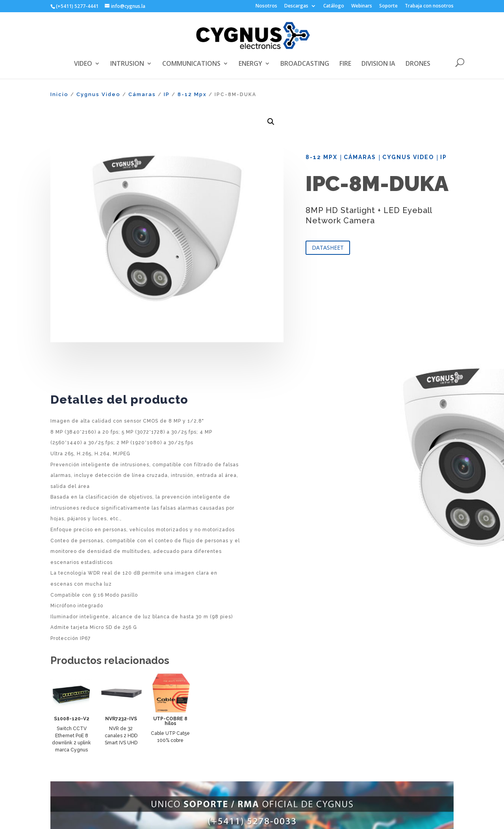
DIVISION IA (378, 64)
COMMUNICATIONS (191, 64)
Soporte (388, 6)
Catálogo (334, 6)
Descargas (296, 6)
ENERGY (250, 64)
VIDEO (83, 64)
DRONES (418, 64)
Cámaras (142, 94)
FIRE (345, 64)
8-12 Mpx (192, 94)
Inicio (59, 94)
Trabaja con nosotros (429, 6)
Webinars (362, 6)
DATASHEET (328, 248)
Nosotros (266, 6)
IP (167, 94)
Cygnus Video (98, 94)
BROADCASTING (305, 64)
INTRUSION (127, 64)
